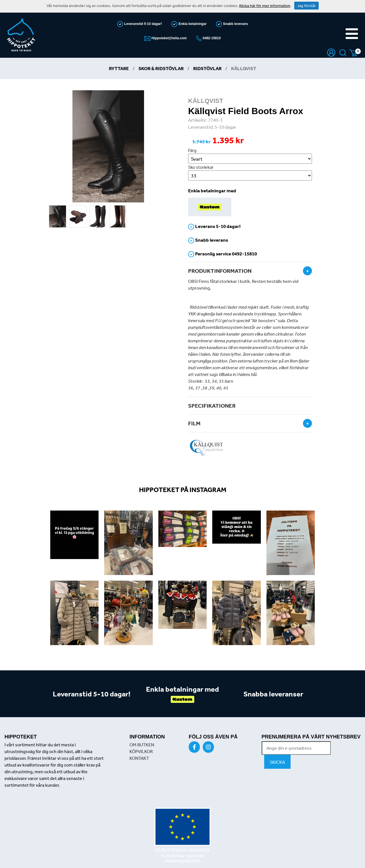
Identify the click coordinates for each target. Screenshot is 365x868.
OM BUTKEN (142, 745)
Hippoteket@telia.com (169, 38)
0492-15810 (211, 38)
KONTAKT (139, 758)
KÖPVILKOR (141, 751)
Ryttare (119, 68)
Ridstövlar (207, 68)
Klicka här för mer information (265, 6)
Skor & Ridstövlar (161, 68)
